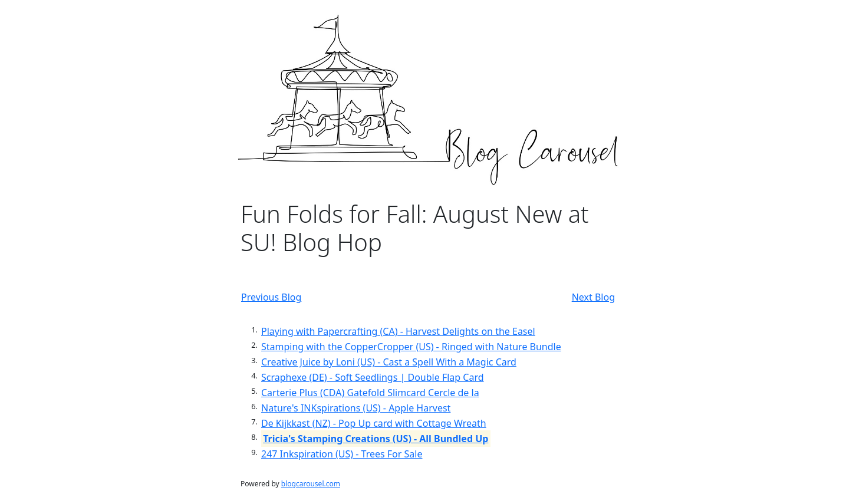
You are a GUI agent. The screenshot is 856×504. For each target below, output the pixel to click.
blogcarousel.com (311, 484)
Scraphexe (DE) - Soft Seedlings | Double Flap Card (373, 377)
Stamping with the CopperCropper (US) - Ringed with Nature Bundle (411, 347)
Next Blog (593, 297)
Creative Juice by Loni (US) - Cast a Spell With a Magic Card (389, 362)
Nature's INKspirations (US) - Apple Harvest (356, 408)
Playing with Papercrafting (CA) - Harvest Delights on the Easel (398, 331)
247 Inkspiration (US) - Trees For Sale (342, 454)
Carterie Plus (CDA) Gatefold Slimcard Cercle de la (370, 393)
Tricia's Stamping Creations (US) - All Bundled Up (376, 439)
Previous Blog (271, 297)
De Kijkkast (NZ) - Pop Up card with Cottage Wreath (374, 423)
